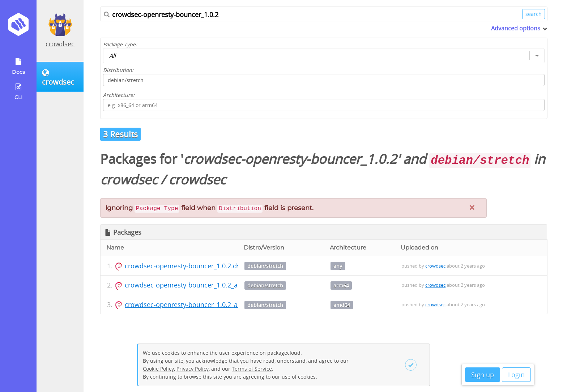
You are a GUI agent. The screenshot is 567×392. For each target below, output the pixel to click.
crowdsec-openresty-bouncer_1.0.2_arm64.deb (196, 285)
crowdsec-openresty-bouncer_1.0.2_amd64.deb (197, 304)
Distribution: (118, 70)
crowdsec (60, 44)
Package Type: (120, 44)
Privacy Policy (193, 369)
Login (516, 375)
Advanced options (516, 28)
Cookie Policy (158, 369)
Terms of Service (252, 369)
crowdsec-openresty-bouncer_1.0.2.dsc (184, 266)
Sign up (483, 375)
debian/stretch (265, 266)
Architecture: (119, 95)
